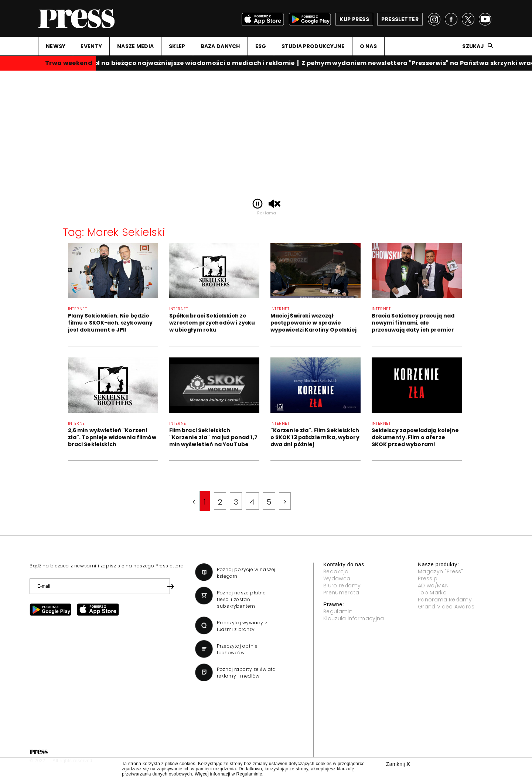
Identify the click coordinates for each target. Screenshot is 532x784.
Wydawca (337, 578)
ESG (261, 46)
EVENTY (91, 46)
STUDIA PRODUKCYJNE (313, 46)
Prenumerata (341, 593)
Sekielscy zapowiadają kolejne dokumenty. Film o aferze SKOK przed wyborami (415, 437)
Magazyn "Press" (441, 571)
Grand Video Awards (446, 607)
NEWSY (56, 46)
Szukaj (473, 46)
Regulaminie (249, 774)
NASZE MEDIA (135, 46)
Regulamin (338, 611)
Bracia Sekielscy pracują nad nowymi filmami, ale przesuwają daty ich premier (413, 323)
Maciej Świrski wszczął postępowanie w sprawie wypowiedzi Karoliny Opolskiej (314, 323)
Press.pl (428, 578)
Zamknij (398, 764)
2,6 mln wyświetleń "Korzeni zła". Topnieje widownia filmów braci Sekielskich (112, 437)
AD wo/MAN (433, 586)
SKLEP (177, 46)
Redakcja (336, 571)
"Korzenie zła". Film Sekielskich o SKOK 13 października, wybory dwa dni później (315, 437)
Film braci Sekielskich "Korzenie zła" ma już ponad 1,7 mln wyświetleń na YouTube (213, 437)
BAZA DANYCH (220, 46)
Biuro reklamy (342, 586)
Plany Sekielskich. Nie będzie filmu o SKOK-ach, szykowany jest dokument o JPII (110, 323)
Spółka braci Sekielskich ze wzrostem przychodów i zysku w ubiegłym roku (212, 323)
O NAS (368, 46)
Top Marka (432, 593)
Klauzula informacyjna (354, 618)
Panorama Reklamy (445, 600)
